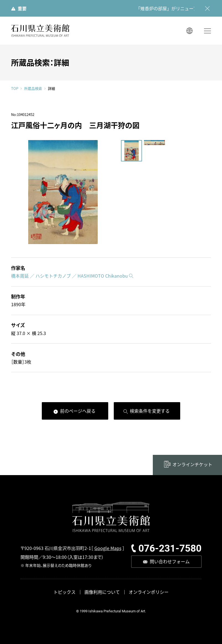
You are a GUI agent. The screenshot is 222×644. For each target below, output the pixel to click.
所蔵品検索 (33, 88)
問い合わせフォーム (170, 561)
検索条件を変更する (150, 411)
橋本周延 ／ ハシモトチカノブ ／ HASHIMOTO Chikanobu (69, 276)
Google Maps (108, 548)
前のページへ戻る (78, 411)
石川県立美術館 (40, 31)
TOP (15, 88)
